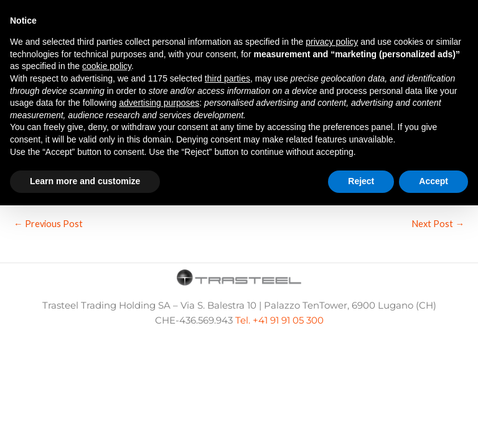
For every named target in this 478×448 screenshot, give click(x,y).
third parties (227, 78)
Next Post (438, 224)
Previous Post (48, 224)
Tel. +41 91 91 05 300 (279, 320)
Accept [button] (433, 181)
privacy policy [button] (332, 42)
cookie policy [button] (107, 66)
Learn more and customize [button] (85, 181)
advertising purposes (159, 103)
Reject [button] (361, 181)
